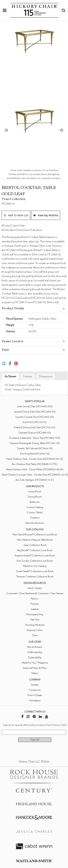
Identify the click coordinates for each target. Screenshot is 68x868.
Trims (35, 635)
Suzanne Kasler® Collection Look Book (35, 556)
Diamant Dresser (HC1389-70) (35, 433)
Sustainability (35, 657)
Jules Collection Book (35, 545)
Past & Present (35, 647)
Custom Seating (35, 507)
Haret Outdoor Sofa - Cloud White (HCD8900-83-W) (35, 469)
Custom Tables (35, 512)
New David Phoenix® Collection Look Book (35, 535)
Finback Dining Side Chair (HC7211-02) (35, 427)
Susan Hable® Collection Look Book (35, 571)
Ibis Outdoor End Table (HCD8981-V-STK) (35, 464)
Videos (35, 673)
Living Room (35, 491)
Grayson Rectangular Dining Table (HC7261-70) (35, 443)
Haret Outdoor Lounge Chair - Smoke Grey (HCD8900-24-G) (35, 475)
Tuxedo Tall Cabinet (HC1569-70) (35, 448)
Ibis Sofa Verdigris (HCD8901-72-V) (35, 480)
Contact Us (35, 690)
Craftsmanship (35, 652)
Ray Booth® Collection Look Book (35, 550)
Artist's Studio (35, 588)
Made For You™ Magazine (35, 663)
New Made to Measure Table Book (35, 540)
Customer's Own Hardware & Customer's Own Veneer (35, 593)
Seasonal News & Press (35, 668)
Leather (35, 609)
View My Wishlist (46, 215)
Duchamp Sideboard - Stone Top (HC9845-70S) (35, 438)
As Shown (10, 376)
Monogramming (35, 614)
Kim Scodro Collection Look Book (35, 561)
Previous (6, 130)
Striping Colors (35, 630)
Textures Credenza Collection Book (35, 577)
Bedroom (35, 502)
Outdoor (35, 518)
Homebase (35, 700)
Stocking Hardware (35, 625)
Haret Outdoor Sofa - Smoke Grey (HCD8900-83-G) (35, 459)
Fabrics (35, 599)
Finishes (28, 376)
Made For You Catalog (35, 566)
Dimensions (46, 376)
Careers (35, 685)
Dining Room (35, 497)
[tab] (10, 377)
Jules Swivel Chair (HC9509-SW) (35, 406)
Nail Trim (35, 620)
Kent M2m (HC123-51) (35, 422)
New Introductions (35, 523)
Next (62, 130)
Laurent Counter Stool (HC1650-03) (35, 417)
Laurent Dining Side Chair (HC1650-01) (35, 412)
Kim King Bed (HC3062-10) (35, 454)
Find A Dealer (35, 695)
